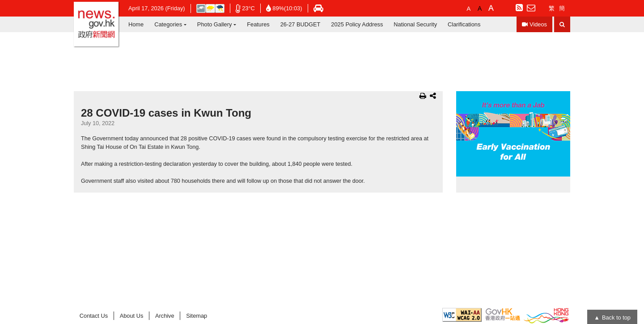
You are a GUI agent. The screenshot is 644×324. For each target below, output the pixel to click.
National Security (415, 24)
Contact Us (94, 316)
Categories (168, 24)
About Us (132, 316)
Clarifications (464, 24)
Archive (165, 316)
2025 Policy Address (357, 24)
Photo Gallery (215, 24)
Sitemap (197, 316)
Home (136, 24)
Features (258, 24)
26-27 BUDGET (301, 24)
